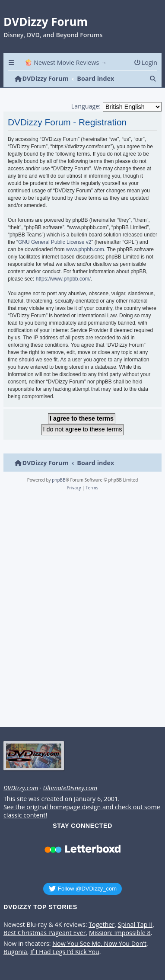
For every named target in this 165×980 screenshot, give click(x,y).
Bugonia (15, 952)
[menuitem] (146, 62)
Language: (86, 106)
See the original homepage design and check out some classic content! (82, 811)
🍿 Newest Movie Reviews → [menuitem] (66, 62)
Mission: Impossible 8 (120, 933)
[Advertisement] (81, 611)
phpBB (59, 480)
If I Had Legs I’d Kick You (65, 952)
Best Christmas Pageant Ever (45, 933)
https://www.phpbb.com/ (63, 279)
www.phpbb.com (85, 249)
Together (102, 925)
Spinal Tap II (135, 925)
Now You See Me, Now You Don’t (99, 944)
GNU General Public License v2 (55, 242)
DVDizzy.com (21, 788)
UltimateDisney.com (70, 788)
